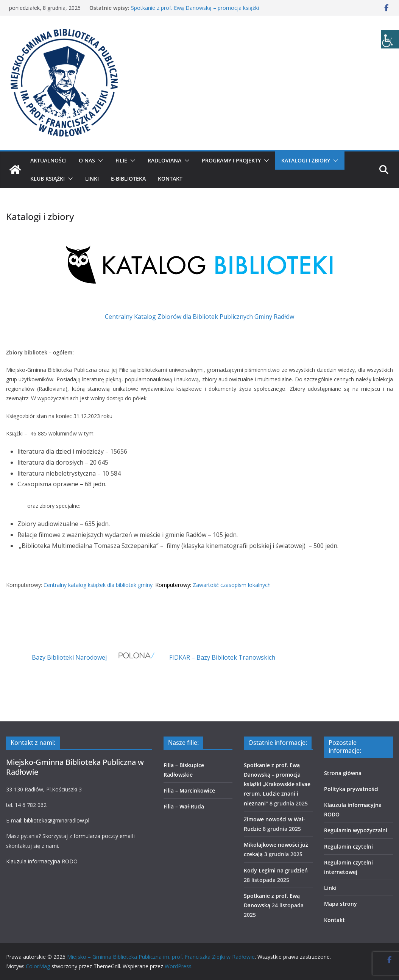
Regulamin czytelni (348, 847)
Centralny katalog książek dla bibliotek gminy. (99, 585)
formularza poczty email (103, 836)
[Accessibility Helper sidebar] (390, 39)
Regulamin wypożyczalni (356, 830)
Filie (121, 160)
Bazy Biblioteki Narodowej (69, 657)
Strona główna (343, 773)
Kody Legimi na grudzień (276, 870)
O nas (87, 160)
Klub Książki (48, 179)
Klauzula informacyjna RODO (42, 861)
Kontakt (170, 179)
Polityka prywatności (351, 789)
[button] (99, 161)
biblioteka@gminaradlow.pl (57, 820)
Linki (92, 179)
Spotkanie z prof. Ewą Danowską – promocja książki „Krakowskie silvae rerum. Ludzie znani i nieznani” (195, 12)
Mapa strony (341, 904)
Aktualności (48, 160)
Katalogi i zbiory (306, 160)
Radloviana (164, 160)
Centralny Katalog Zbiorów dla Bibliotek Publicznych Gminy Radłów (199, 317)
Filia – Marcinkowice (189, 790)
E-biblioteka (128, 179)
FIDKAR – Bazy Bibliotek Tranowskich (222, 657)
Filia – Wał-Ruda (184, 806)
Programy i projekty (231, 160)
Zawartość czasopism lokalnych (232, 585)
